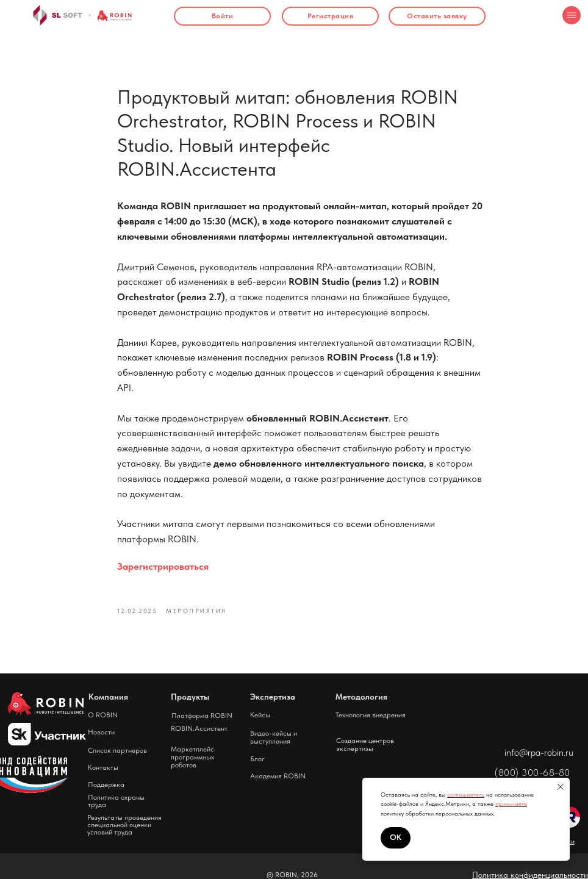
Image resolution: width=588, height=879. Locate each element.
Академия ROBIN (278, 776)
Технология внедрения (371, 715)
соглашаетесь (466, 794)
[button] (437, 16)
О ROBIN (103, 715)
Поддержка (106, 784)
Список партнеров (117, 750)
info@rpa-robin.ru (539, 752)
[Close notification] (561, 787)
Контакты (103, 767)
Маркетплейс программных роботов (192, 757)
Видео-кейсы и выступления (274, 737)
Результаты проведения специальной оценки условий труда (124, 825)
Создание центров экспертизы (365, 744)
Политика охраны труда (116, 801)
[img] (572, 15)
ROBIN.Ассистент (199, 728)
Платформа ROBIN (202, 716)
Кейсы (260, 715)
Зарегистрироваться (163, 566)
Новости (101, 732)
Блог (257, 759)
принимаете (511, 803)
